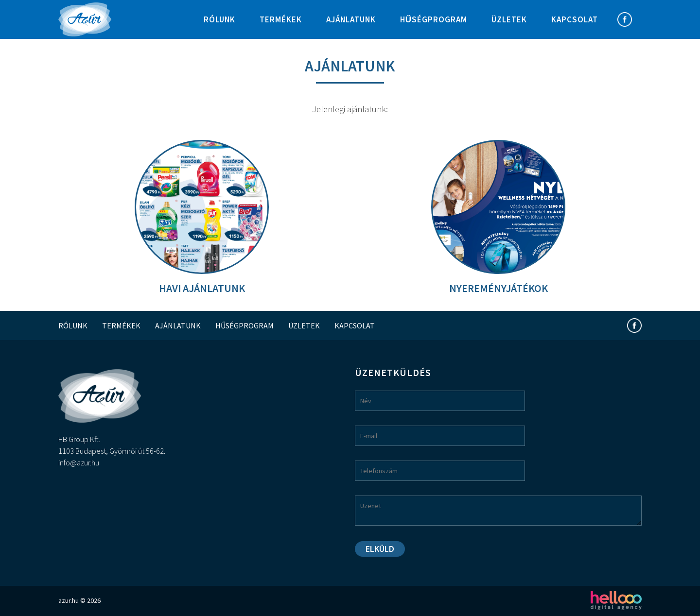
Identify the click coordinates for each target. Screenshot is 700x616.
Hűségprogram (434, 19)
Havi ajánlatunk (202, 288)
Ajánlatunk (351, 19)
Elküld (380, 549)
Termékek (281, 19)
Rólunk (219, 19)
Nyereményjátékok (499, 288)
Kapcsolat (575, 19)
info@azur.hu (79, 462)
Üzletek (509, 19)
